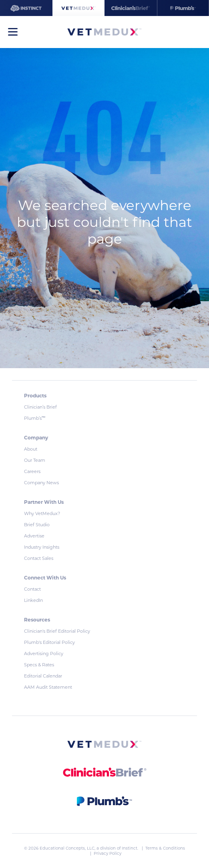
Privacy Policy (108, 853)
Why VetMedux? (42, 513)
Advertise (34, 536)
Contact (32, 589)
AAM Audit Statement (48, 687)
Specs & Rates (39, 665)
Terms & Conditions (165, 848)
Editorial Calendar (43, 676)
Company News (41, 483)
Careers (32, 471)
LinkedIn (33, 600)
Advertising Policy (44, 654)
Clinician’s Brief (40, 407)
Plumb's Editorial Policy (49, 642)
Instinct (130, 848)
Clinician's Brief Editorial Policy (57, 631)
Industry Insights (42, 547)
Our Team (35, 460)
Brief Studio (37, 525)
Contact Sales (39, 558)
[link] (104, 746)
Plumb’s (35, 418)
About (31, 449)
